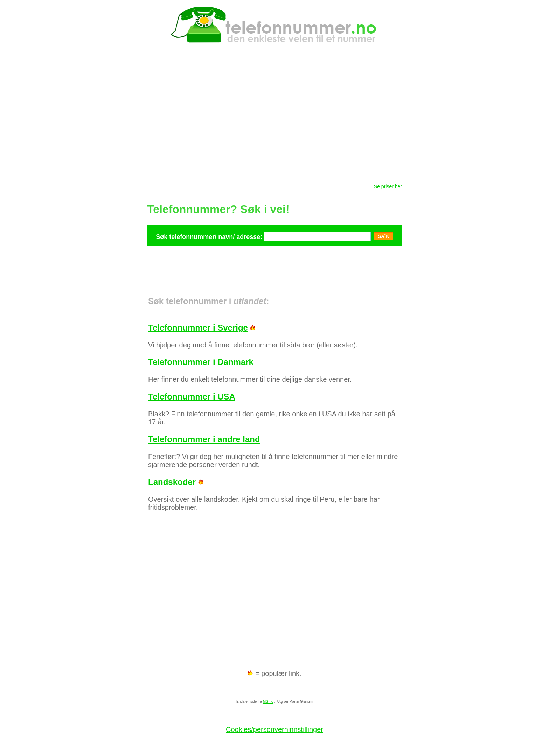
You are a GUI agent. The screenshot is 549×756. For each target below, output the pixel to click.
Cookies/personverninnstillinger (274, 729)
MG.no (268, 702)
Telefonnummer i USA (192, 397)
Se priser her (388, 186)
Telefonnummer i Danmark (201, 362)
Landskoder (172, 482)
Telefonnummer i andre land (204, 439)
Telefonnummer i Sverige (198, 328)
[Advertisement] (274, 263)
